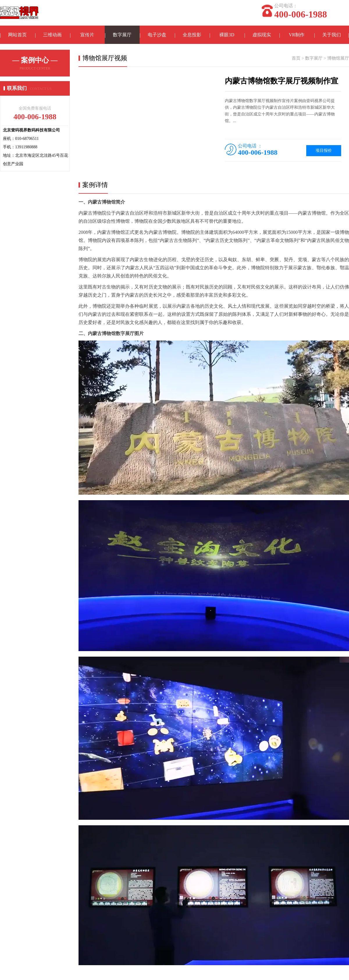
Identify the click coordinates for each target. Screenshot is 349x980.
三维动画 (52, 35)
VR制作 (297, 35)
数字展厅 (122, 35)
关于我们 (332, 35)
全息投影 (192, 35)
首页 (296, 59)
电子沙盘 (157, 35)
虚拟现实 (262, 35)
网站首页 (17, 35)
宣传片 (87, 35)
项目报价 (324, 151)
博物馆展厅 (338, 59)
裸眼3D (227, 35)
